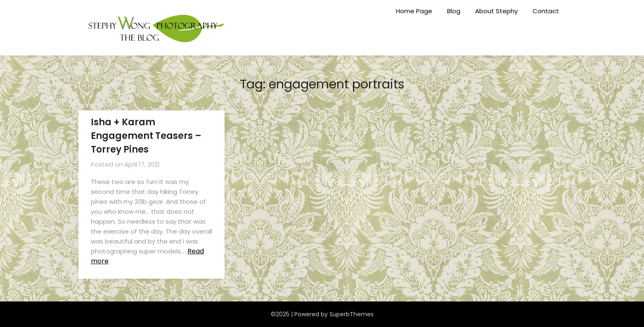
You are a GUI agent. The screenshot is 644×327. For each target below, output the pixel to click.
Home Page (414, 11)
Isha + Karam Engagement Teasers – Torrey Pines (146, 136)
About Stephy (496, 11)
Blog (454, 11)
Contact (546, 11)
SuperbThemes (352, 314)
